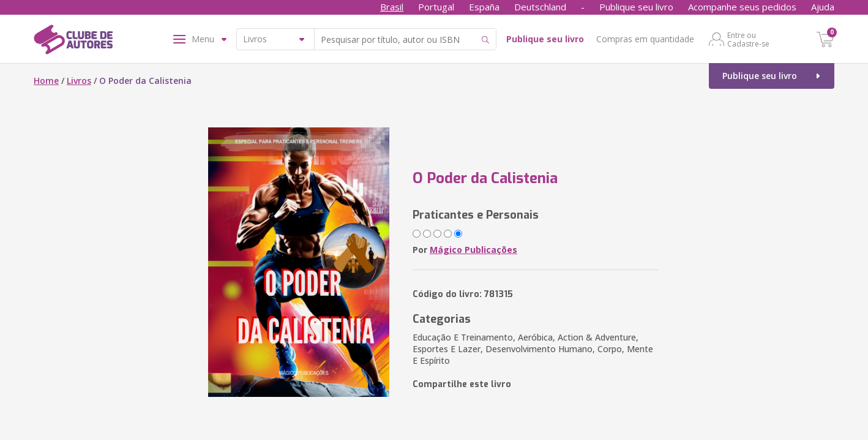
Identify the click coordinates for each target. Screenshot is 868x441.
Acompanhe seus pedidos (742, 7)
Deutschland (540, 7)
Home (46, 81)
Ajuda (823, 7)
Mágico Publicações (473, 250)
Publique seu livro (636, 7)
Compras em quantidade (645, 39)
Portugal (436, 7)
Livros (79, 81)
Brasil (392, 7)
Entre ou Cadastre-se (748, 39)
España (484, 7)
